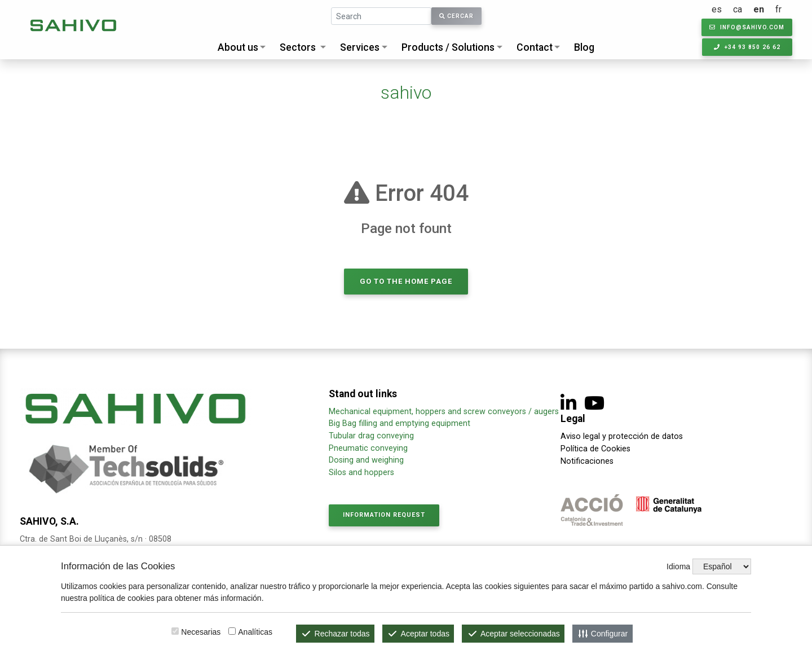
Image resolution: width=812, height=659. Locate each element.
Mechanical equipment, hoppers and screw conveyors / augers (444, 412)
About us (238, 47)
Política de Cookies (595, 449)
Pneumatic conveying (368, 448)
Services (360, 47)
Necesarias (201, 632)
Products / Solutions (448, 47)
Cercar (456, 16)
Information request (384, 515)
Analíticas (255, 632)
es (717, 9)
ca (738, 9)
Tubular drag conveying (371, 436)
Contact (535, 47)
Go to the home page (406, 281)
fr (779, 9)
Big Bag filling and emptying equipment (400, 423)
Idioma (678, 566)
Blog (584, 47)
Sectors (298, 47)
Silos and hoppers (361, 473)
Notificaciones (587, 461)
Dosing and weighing (366, 460)
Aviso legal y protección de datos (622, 436)
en (759, 9)
